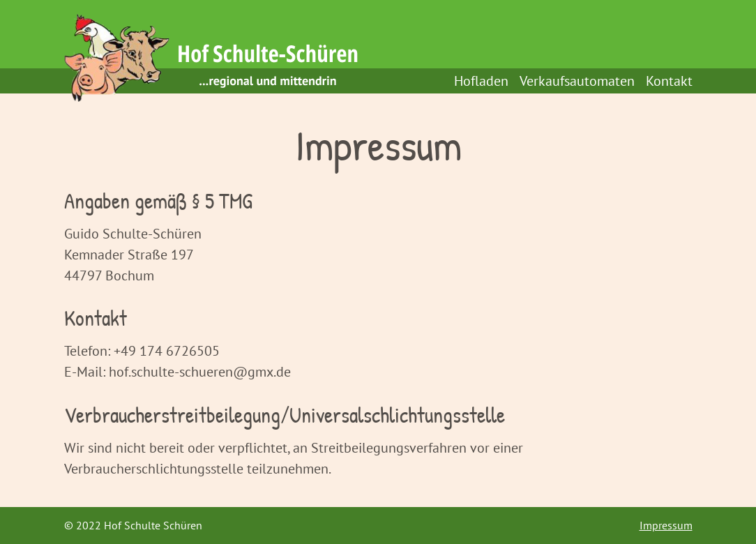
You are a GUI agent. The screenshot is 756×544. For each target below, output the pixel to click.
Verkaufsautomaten (577, 81)
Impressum (666, 525)
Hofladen (481, 81)
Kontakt (669, 81)
